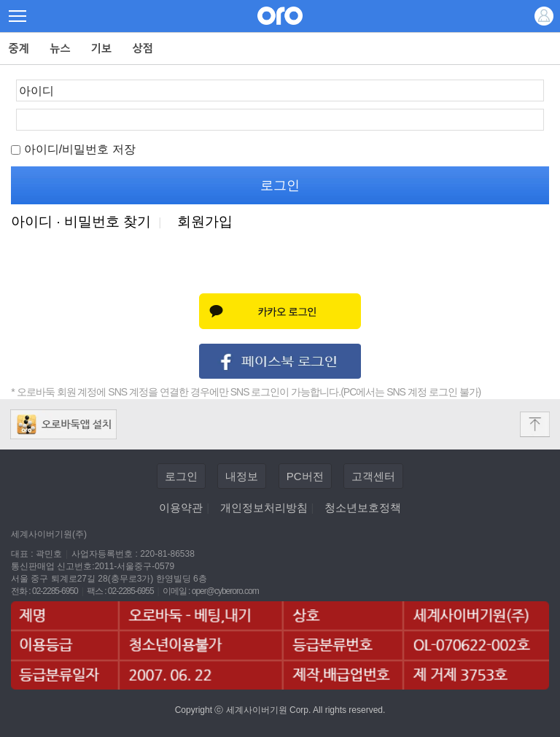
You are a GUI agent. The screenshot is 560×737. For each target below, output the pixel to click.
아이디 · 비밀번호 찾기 (81, 221)
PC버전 (305, 476)
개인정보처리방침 (264, 508)
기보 (102, 49)
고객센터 (373, 476)
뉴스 (60, 49)
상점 (143, 49)
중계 (19, 49)
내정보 (242, 476)
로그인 (181, 476)
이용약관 (181, 508)
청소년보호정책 (363, 508)
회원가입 (205, 221)
